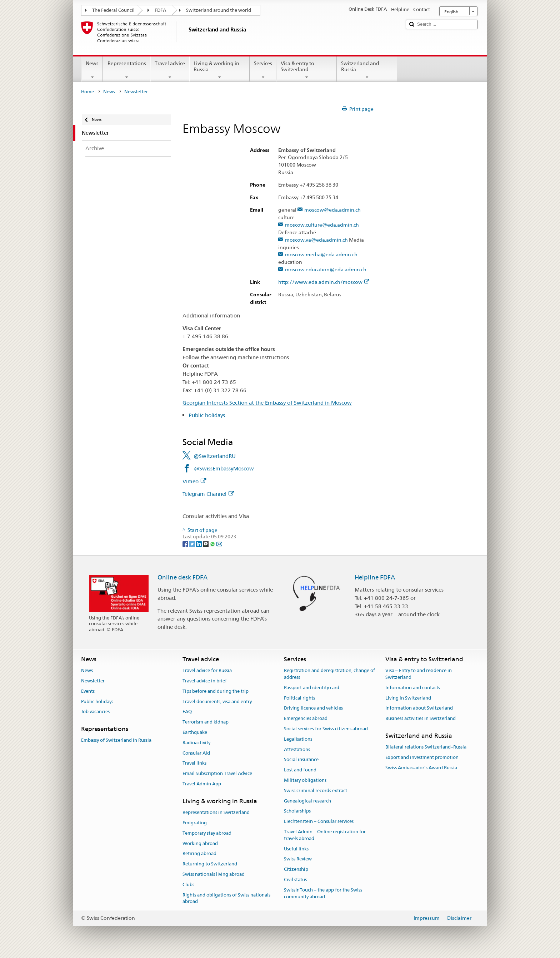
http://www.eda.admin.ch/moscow (324, 282)
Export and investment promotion (422, 757)
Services (263, 70)
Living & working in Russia (219, 70)
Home (87, 92)
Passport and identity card (312, 688)
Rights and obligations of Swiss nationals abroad (226, 898)
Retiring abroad (199, 854)
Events (88, 691)
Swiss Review (298, 859)
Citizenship (296, 870)
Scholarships (297, 811)
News (92, 70)
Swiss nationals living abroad (214, 874)
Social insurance (301, 760)
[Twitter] (193, 543)
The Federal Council (113, 10)
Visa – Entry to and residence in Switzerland (419, 674)
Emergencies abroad (306, 718)
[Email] (219, 543)
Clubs (188, 885)
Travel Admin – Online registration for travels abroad (325, 835)
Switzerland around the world (219, 10)
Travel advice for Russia (207, 670)
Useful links (296, 849)
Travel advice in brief (205, 681)
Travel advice (170, 70)
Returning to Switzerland (210, 864)
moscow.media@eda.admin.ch (321, 255)
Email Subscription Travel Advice (217, 773)
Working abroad (200, 843)
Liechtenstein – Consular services (319, 822)
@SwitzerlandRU (215, 456)
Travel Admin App (202, 784)
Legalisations (298, 739)
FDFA (160, 10)
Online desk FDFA (182, 577)
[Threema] (206, 543)
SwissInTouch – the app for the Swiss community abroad (323, 893)
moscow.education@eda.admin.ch (326, 270)
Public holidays (207, 415)
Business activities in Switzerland (421, 718)
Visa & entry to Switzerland (307, 70)
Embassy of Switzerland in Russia (116, 740)
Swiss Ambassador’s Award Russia (421, 768)
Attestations (297, 749)
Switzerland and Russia (367, 70)
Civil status (295, 880)
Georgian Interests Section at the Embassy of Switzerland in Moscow (267, 403)
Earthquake (195, 732)
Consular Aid (196, 753)
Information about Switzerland (419, 708)
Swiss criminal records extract (316, 791)
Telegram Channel (208, 494)
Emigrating (195, 823)
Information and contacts (413, 688)
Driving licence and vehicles (313, 708)
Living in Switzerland (408, 698)
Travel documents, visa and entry (217, 702)
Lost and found (300, 770)
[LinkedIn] (199, 543)
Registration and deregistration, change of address (329, 674)
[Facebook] (186, 543)
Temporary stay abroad (207, 833)
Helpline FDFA (375, 577)
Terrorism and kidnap (206, 722)
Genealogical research (307, 801)
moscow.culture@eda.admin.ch (322, 225)
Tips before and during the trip (216, 691)
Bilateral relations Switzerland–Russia (426, 747)
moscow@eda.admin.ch (332, 210)
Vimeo (194, 481)
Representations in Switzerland (216, 812)
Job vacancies (95, 712)
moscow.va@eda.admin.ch (316, 240)
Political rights (299, 698)
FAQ (187, 712)
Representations (126, 70)
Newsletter (93, 681)
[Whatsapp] (213, 543)
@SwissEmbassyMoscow (224, 468)
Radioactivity (196, 743)
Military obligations (305, 780)
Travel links (194, 763)
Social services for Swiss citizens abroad (326, 729)
